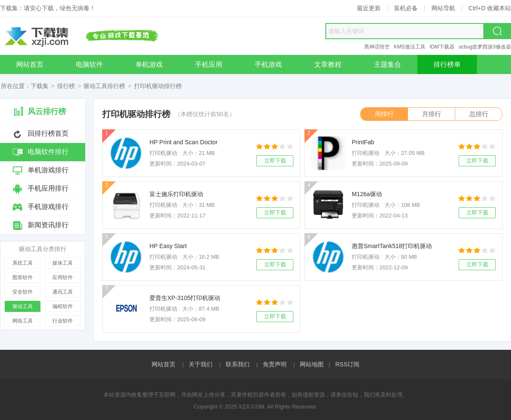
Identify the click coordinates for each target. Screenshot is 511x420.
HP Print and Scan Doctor (184, 142)
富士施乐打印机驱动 (176, 194)
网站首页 (164, 364)
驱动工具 (23, 306)
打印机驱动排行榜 (158, 86)
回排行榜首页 (48, 133)
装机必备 (406, 8)
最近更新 (369, 8)
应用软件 (63, 277)
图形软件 (23, 277)
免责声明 (275, 364)
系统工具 (23, 263)
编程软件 (63, 306)
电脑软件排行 (48, 152)
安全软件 (23, 292)
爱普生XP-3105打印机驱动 (185, 298)
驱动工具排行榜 (104, 86)
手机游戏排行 (48, 207)
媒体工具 (63, 263)
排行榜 (66, 86)
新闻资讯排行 (48, 225)
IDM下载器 (442, 47)
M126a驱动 (367, 194)
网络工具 (23, 321)
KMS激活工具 (410, 47)
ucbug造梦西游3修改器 (485, 47)
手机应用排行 (48, 188)
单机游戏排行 (48, 170)
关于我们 (201, 364)
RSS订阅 (347, 364)
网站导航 (443, 8)
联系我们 (238, 364)
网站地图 (312, 364)
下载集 (40, 86)
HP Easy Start (168, 246)
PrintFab (363, 142)
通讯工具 (63, 292)
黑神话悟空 (377, 47)
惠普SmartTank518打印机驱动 (392, 246)
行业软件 (63, 321)
